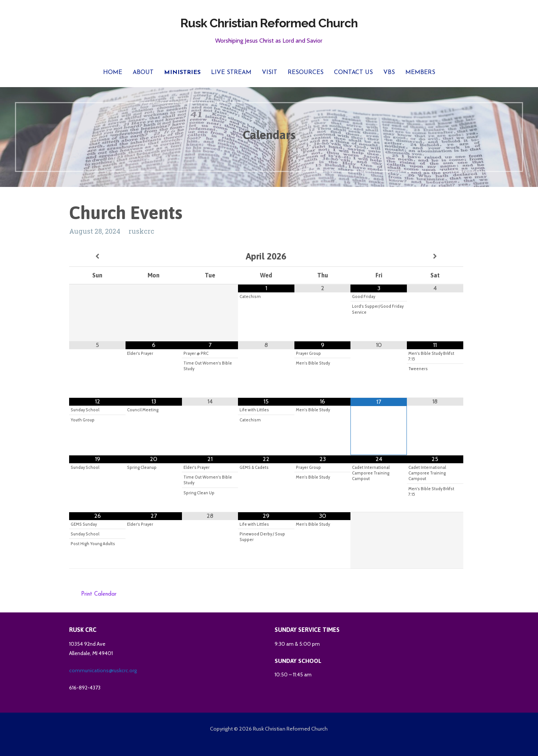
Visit (270, 73)
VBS (389, 73)
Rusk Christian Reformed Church (269, 23)
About (143, 73)
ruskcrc (141, 231)
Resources (306, 73)
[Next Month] (435, 257)
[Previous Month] (97, 257)
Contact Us (353, 73)
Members (420, 73)
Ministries (182, 73)
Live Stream (231, 73)
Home (113, 73)
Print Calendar (99, 594)
